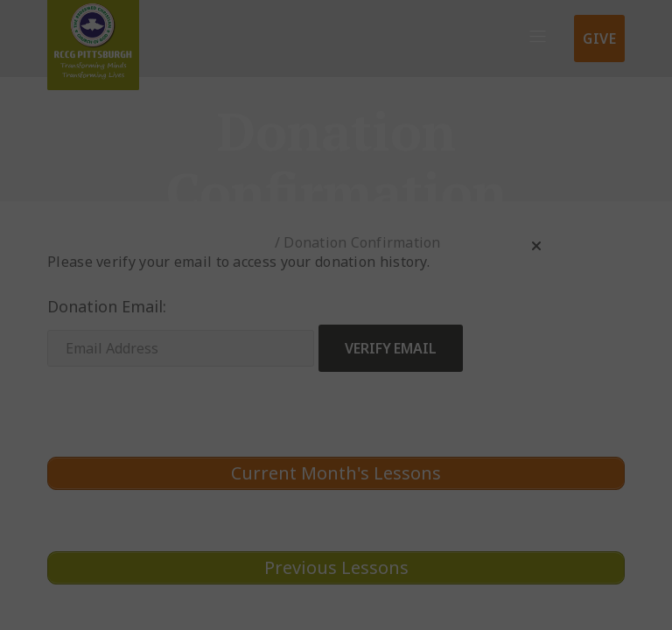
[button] (536, 246)
